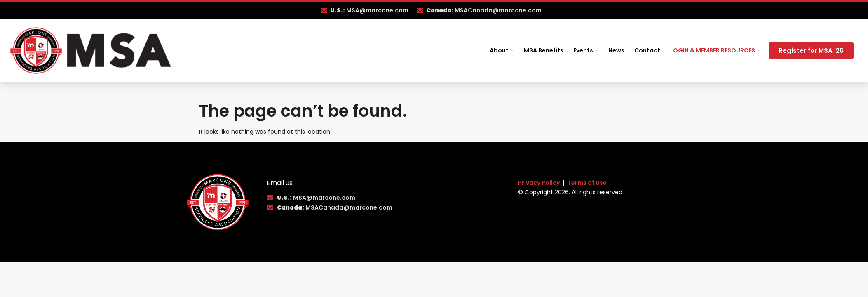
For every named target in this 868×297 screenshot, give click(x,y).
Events (586, 50)
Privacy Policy (540, 183)
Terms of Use (587, 183)
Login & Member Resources (715, 50)
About (502, 50)
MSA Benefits (544, 50)
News (616, 50)
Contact (647, 50)
